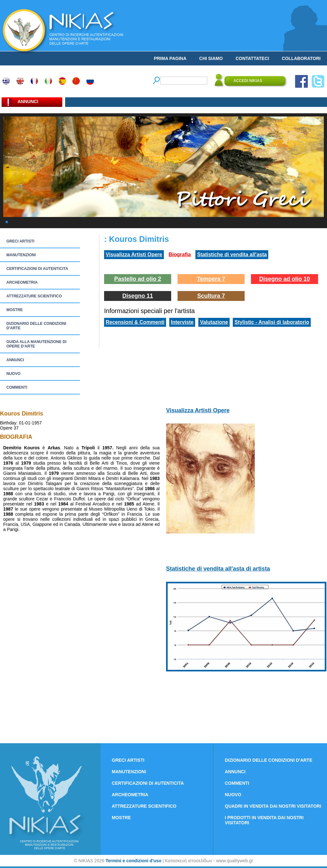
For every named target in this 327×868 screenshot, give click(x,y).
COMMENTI (17, 387)
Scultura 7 (211, 296)
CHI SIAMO (211, 58)
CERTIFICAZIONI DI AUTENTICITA (37, 269)
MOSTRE (15, 310)
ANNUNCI (15, 360)
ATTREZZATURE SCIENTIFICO (34, 296)
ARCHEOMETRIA (22, 282)
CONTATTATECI (252, 58)
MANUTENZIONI (21, 255)
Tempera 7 (211, 279)
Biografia (180, 254)
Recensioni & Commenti (135, 322)
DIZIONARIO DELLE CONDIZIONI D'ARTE (36, 326)
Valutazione (214, 322)
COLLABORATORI (301, 58)
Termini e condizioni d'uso (133, 861)
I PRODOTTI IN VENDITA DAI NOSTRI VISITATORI (264, 820)
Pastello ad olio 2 (137, 279)
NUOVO (13, 374)
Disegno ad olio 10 (284, 279)
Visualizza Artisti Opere (134, 254)
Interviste (182, 322)
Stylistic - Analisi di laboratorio (272, 322)
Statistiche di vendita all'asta (232, 254)
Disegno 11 (138, 296)
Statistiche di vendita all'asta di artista (218, 569)
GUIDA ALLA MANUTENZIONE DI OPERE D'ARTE (36, 344)
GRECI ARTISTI (20, 241)
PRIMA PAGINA (170, 58)
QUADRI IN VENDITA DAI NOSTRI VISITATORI (273, 806)
